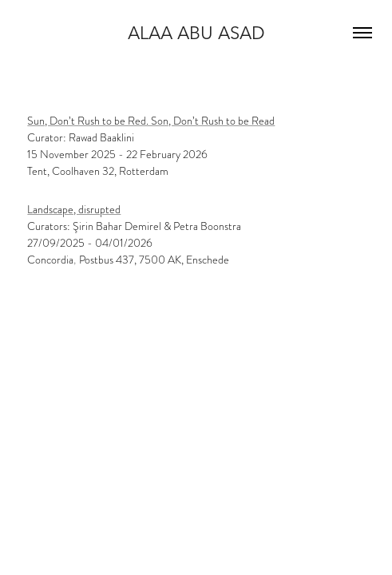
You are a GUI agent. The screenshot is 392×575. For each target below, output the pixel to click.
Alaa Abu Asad (196, 33)
